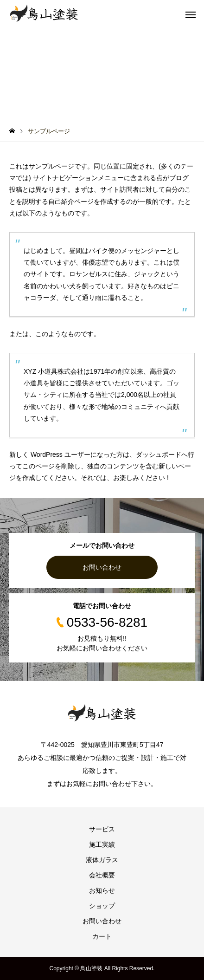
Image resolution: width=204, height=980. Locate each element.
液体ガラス (102, 860)
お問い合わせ (102, 567)
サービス (102, 829)
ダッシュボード (159, 454)
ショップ (102, 906)
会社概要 (102, 875)
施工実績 (102, 844)
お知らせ (102, 890)
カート (102, 936)
